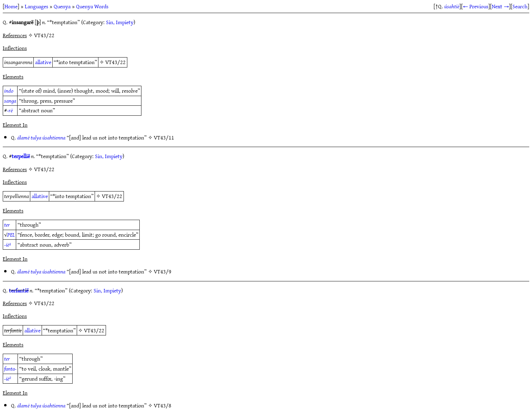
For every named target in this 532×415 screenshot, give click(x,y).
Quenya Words (92, 6)
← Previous (476, 6)
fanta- (10, 369)
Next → (500, 6)
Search (520, 6)
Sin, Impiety (120, 22)
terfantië (19, 290)
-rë (10, 110)
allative (43, 62)
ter (7, 225)
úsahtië (452, 6)
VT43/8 (163, 405)
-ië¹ (8, 245)
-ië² (8, 378)
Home (11, 6)
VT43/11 (164, 137)
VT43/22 (115, 62)
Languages (36, 6)
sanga (10, 101)
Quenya (62, 6)
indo (9, 91)
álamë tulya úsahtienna (41, 137)
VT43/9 (163, 271)
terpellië (21, 156)
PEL (11, 235)
